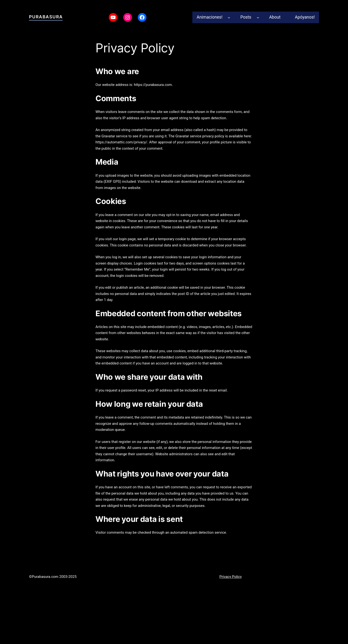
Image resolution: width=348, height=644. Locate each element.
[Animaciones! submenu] (229, 17)
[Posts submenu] (258, 17)
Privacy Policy (231, 577)
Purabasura (46, 17)
